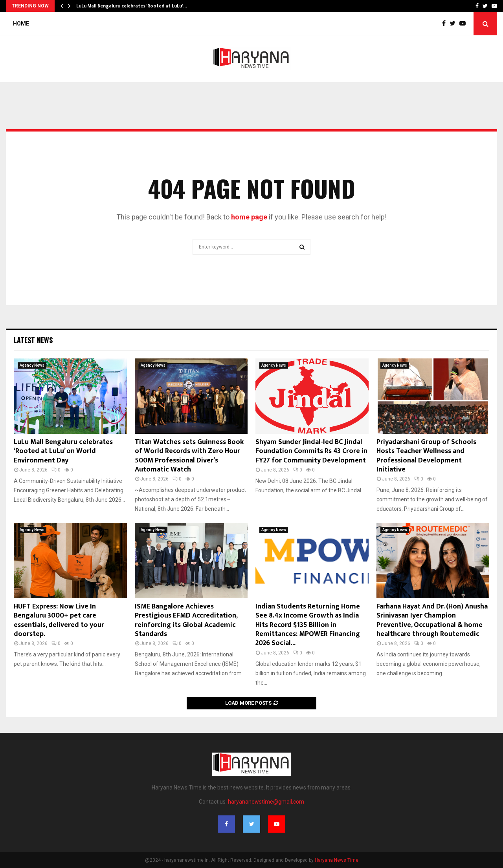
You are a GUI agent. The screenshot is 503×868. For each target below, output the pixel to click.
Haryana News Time (337, 860)
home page (249, 217)
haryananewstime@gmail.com (266, 802)
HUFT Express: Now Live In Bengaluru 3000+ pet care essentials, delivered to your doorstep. (59, 620)
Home (21, 24)
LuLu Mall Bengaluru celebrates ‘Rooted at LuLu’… (132, 6)
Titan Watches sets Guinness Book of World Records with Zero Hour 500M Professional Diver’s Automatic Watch (189, 456)
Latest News (33, 340)
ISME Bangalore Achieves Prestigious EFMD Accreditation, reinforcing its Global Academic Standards (186, 620)
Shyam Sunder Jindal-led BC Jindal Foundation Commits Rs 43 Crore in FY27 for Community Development (311, 451)
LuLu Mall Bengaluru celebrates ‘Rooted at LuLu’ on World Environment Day (63, 451)
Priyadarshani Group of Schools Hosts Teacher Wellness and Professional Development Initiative (426, 456)
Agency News (32, 365)
